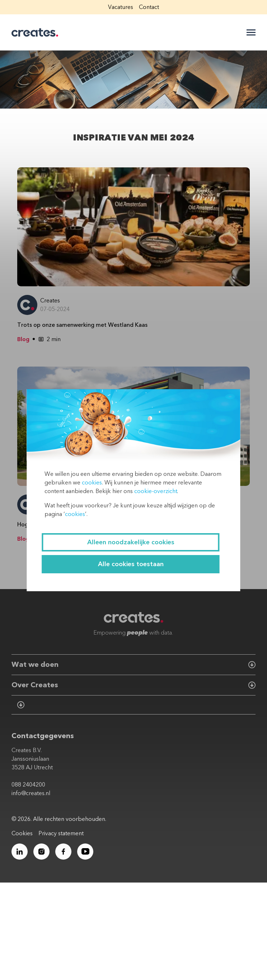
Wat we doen (35, 665)
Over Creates (35, 685)
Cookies (22, 833)
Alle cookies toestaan (131, 564)
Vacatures (121, 7)
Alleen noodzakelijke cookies (131, 542)
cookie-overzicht (156, 491)
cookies (92, 483)
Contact (149, 7)
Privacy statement (61, 833)
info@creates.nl (31, 793)
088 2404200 (28, 785)
